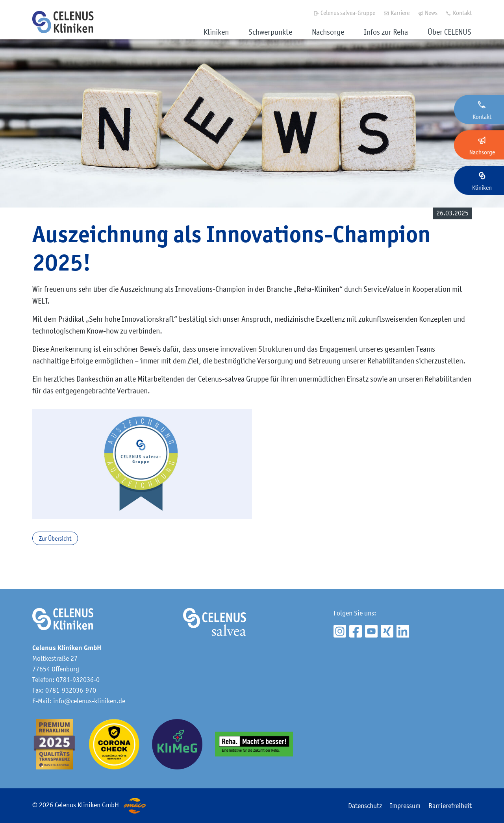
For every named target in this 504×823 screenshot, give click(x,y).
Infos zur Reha (386, 32)
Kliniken (216, 32)
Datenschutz (365, 806)
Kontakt (459, 13)
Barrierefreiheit (450, 806)
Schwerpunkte (270, 32)
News (427, 13)
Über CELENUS (449, 32)
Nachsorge (328, 32)
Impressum (405, 806)
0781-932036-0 (78, 680)
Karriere (396, 13)
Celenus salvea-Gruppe (344, 13)
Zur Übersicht (55, 538)
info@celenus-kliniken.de (89, 701)
